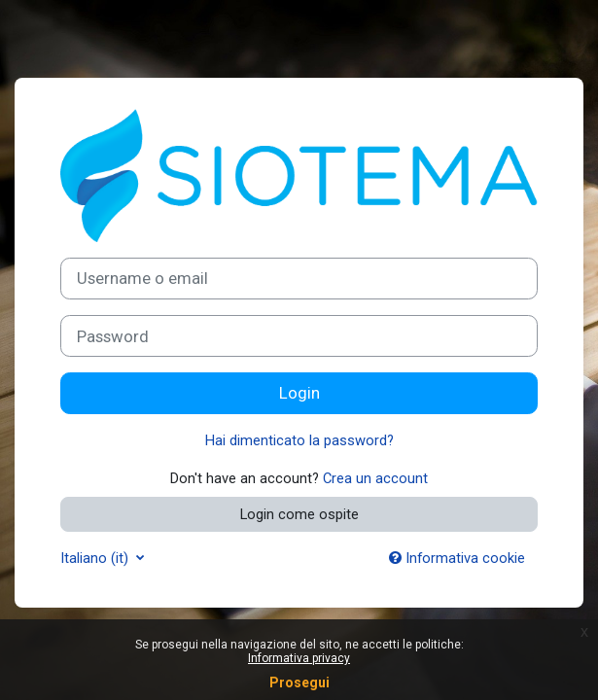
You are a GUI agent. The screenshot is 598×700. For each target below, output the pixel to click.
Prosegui (299, 682)
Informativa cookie (457, 558)
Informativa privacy (299, 658)
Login (299, 393)
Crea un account (375, 478)
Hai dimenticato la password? (299, 440)
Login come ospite (299, 514)
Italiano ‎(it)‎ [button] (96, 558)
